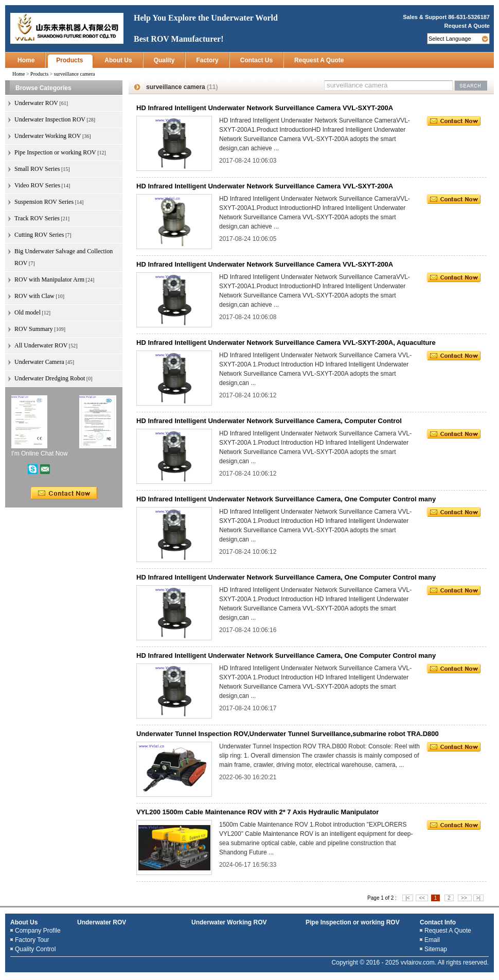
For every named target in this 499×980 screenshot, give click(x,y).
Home (26, 60)
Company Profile (38, 931)
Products (69, 60)
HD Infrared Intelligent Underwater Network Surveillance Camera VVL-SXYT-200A (265, 108)
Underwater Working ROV (229, 922)
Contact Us (256, 60)
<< (422, 898)
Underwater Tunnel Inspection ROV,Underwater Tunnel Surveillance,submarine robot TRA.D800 (288, 734)
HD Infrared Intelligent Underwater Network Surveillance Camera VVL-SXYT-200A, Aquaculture (286, 343)
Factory (207, 60)
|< (407, 898)
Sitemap (436, 949)
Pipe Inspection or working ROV (353, 922)
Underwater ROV (102, 922)
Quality (164, 60)
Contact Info (438, 922)
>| (478, 898)
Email (432, 940)
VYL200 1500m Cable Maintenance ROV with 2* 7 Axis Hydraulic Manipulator (257, 812)
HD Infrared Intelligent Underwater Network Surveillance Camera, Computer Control (269, 421)
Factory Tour (32, 940)
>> (465, 898)
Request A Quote (467, 26)
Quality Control (35, 949)
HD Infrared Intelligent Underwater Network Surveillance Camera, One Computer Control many (286, 499)
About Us (118, 60)
